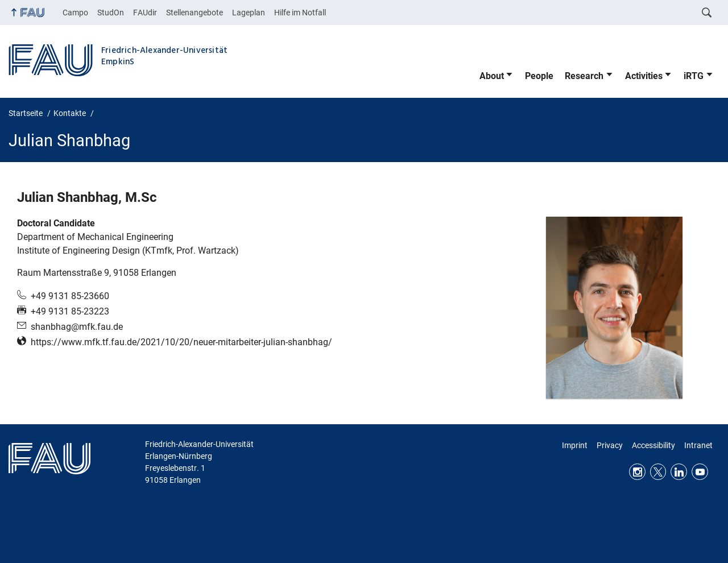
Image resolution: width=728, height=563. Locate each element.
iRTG (694, 76)
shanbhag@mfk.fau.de (77, 327)
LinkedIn (679, 472)
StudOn (111, 13)
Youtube (700, 472)
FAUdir (145, 13)
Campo (75, 13)
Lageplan (249, 13)
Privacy (610, 445)
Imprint (575, 445)
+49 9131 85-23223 (70, 311)
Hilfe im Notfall (300, 13)
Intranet (698, 445)
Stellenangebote (195, 13)
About (492, 76)
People (539, 76)
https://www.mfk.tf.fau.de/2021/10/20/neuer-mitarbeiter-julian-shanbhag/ (181, 342)
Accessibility (653, 445)
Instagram (637, 472)
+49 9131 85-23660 (70, 296)
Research (584, 76)
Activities (644, 76)
